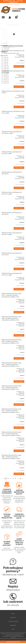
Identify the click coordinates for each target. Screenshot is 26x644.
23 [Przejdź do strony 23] (20, 478)
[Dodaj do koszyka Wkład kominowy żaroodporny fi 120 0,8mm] (19, 66)
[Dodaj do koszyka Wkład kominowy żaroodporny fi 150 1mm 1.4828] (19, 168)
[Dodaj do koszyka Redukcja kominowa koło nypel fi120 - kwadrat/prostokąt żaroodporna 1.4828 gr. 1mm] (19, 428)
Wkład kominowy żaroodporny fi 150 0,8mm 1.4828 (12, 132)
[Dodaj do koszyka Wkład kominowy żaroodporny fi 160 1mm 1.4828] (19, 208)
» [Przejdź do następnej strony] (23, 478)
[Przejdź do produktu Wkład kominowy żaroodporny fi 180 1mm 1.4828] (6, 236)
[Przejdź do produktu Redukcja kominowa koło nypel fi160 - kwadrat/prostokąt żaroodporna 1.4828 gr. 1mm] (6, 345)
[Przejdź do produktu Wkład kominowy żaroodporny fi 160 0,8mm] (6, 176)
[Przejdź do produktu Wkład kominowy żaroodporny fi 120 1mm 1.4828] (6, 74)
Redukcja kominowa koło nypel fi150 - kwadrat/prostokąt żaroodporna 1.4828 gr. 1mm (11, 364)
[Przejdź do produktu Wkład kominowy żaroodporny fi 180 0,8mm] (6, 216)
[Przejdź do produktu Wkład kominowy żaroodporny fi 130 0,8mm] (6, 95)
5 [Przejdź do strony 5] (15, 478)
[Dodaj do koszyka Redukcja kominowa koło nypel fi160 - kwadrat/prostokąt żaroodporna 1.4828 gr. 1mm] (19, 358)
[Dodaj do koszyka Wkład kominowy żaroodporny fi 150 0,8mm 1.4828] (19, 147)
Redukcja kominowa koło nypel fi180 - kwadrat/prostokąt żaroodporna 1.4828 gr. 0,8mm (11, 457)
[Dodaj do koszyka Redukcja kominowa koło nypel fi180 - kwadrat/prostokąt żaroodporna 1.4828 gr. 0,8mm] (19, 474)
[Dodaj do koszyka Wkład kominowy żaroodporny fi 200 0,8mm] (19, 269)
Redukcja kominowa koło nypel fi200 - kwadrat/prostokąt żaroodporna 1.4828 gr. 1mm (11, 295)
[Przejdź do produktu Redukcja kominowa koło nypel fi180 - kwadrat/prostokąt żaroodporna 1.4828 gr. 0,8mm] (6, 460)
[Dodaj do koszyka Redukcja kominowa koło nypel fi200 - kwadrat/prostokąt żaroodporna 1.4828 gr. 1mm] (19, 312)
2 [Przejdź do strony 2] (8, 478)
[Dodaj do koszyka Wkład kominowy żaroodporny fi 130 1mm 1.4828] (19, 127)
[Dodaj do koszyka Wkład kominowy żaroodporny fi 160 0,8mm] (19, 188)
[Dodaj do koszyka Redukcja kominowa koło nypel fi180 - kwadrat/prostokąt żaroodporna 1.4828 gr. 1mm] (19, 335)
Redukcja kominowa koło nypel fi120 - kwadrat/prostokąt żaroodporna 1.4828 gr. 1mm (11, 411)
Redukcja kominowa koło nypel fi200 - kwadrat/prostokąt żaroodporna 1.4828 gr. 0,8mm (11, 434)
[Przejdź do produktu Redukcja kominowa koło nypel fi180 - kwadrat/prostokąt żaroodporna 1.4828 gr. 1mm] (6, 322)
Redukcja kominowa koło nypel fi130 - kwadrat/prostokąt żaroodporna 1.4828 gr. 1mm (11, 388)
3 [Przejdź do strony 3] (11, 478)
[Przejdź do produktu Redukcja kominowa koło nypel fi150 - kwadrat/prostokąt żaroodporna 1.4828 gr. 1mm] (6, 368)
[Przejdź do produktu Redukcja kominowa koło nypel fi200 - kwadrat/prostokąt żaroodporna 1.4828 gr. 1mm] (6, 299)
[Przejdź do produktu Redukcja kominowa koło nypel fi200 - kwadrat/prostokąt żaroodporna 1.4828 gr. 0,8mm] (6, 437)
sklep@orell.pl (13, 2)
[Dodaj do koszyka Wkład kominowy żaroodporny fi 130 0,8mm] (19, 107)
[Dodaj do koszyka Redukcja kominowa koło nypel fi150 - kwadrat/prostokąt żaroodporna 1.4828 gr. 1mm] (19, 381)
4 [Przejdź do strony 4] (13, 478)
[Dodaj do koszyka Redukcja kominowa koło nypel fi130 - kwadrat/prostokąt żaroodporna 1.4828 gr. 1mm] (19, 405)
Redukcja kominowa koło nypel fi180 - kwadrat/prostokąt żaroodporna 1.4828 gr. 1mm (11, 318)
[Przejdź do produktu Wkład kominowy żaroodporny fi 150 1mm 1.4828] (6, 155)
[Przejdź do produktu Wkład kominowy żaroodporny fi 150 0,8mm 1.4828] (6, 135)
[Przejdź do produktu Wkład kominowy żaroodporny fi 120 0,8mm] (6, 54)
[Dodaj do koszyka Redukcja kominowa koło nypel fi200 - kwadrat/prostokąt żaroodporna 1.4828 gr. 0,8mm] (19, 451)
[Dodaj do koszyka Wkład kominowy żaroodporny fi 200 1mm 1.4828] (19, 289)
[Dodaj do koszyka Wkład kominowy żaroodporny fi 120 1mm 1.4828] (19, 87)
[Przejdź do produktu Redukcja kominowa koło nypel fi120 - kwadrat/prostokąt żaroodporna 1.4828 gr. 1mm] (6, 414)
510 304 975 (20, 1)
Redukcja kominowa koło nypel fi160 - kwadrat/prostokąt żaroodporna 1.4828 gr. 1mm (11, 341)
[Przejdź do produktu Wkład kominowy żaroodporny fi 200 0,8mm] (6, 257)
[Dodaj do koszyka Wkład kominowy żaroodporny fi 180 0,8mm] (19, 228)
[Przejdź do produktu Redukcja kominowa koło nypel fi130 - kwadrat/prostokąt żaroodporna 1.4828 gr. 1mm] (6, 391)
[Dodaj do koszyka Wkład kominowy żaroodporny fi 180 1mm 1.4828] (19, 249)
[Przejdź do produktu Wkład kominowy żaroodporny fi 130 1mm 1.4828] (6, 115)
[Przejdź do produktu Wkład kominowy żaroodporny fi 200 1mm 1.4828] (6, 277)
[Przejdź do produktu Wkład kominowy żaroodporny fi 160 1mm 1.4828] (6, 196)
